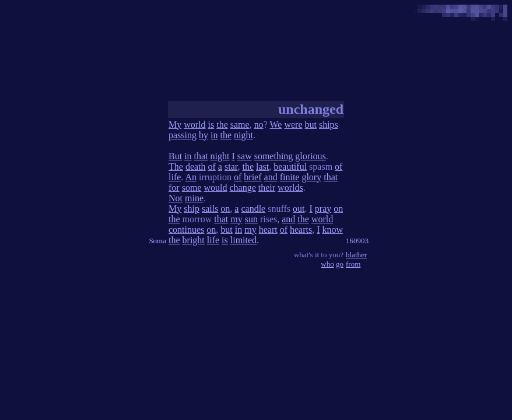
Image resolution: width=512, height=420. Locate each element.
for (174, 188)
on (225, 209)
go (340, 264)
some (192, 188)
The (176, 167)
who (327, 264)
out (299, 209)
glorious (310, 156)
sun (251, 219)
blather (356, 255)
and (271, 177)
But (175, 156)
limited (243, 240)
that (201, 156)
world (194, 125)
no (259, 125)
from (353, 264)
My (175, 125)
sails (210, 209)
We (276, 125)
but (310, 125)
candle (253, 209)
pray (323, 209)
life (175, 177)
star (231, 167)
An (191, 177)
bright (194, 240)
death (196, 167)
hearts (301, 230)
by (204, 135)
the (222, 125)
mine (194, 198)
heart (268, 230)
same (240, 125)
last (262, 167)
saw (245, 156)
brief (253, 177)
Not (176, 198)
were (293, 125)
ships (329, 125)
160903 (357, 241)
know (333, 230)
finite (290, 177)
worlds (290, 188)
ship (192, 209)
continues (186, 230)
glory (311, 177)
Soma (157, 241)
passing (183, 135)
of (212, 167)
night (243, 135)
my (236, 219)
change (242, 188)
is (211, 125)
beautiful (290, 167)
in (214, 135)
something (274, 156)
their (267, 188)
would (215, 188)
